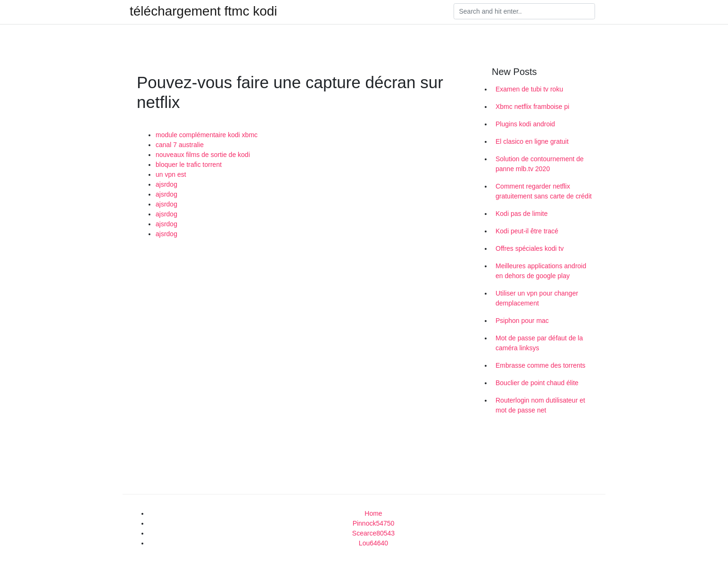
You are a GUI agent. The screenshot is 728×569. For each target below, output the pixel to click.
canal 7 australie (180, 145)
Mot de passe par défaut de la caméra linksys (539, 343)
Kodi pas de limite (522, 214)
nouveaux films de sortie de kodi (203, 155)
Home (373, 513)
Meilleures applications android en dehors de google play (541, 271)
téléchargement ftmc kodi (203, 11)
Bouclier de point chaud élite (537, 383)
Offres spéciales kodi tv (529, 248)
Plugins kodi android (525, 124)
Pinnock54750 (374, 523)
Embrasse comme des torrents (541, 365)
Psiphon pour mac (522, 321)
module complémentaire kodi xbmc (207, 135)
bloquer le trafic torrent (189, 165)
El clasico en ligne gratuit (532, 141)
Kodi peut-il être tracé (527, 231)
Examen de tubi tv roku (529, 89)
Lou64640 (373, 543)
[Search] (524, 11)
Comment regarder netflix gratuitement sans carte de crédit (544, 191)
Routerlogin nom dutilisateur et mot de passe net (540, 405)
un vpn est (171, 174)
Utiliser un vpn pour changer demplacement (537, 298)
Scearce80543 (373, 533)
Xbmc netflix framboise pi (532, 107)
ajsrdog (166, 184)
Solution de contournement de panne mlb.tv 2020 (540, 164)
